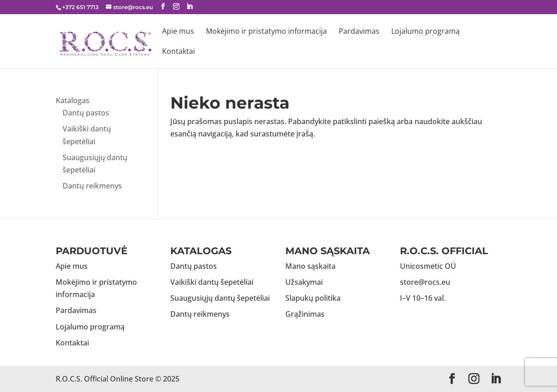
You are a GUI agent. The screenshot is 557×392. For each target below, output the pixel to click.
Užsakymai (304, 282)
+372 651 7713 (80, 7)
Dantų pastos (86, 113)
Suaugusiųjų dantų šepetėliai (220, 298)
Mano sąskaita (310, 266)
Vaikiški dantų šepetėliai (212, 282)
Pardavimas (359, 32)
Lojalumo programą (426, 32)
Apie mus (178, 32)
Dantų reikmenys (92, 186)
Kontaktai (179, 52)
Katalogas (73, 100)
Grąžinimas (305, 314)
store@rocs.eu (425, 282)
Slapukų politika (313, 298)
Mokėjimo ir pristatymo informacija (266, 32)
